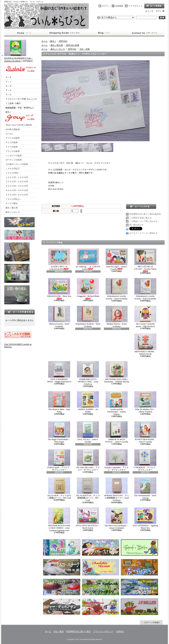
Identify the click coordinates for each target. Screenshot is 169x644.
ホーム (24, 33)
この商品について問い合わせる (143, 221)
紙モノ (9, 112)
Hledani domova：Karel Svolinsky (117, 317)
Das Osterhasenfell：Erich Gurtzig (145, 488)
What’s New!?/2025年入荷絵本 (19, 125)
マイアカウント (135, 6)
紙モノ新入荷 (12, 208)
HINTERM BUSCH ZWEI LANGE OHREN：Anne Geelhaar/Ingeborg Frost (59, 520)
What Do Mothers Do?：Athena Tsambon (145, 402)
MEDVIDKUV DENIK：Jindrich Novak (145, 344)
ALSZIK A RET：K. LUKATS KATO (59, 259)
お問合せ (144, 33)
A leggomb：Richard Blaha (88, 289)
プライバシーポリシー (103, 631)
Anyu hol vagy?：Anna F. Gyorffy (117, 259)
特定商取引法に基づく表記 (78, 631)
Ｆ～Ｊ (9, 82)
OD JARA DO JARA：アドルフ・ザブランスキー (88, 460)
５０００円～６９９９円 (17, 195)
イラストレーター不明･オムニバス (21, 99)
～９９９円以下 (13, 169)
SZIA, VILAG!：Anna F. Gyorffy (88, 432)
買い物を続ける (136, 225)
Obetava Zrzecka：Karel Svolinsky (59, 317)
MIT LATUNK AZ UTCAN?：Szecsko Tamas (145, 260)
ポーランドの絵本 (14, 160)
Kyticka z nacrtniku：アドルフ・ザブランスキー (117, 460)
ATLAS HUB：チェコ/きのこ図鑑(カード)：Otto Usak (59, 488)
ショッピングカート (154, 6)
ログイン (106, 6)
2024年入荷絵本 (13, 129)
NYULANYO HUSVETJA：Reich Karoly (88, 518)
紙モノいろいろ (13, 212)
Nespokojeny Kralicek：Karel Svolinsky (88, 317)
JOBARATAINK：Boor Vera (59, 289)
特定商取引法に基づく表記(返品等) (145, 214)
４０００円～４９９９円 (17, 190)
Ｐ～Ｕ (9, 90)
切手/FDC (63, 41)
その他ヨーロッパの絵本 (17, 164)
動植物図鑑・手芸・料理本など (20, 108)
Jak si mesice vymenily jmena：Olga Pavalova (145, 317)
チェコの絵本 (12, 142)
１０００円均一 (13, 173)
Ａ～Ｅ (9, 77)
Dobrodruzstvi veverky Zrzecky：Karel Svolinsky (117, 289)
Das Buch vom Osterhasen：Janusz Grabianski (117, 518)
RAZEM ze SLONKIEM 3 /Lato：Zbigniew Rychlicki (19, 58)
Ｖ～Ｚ (9, 95)
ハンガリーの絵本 (14, 156)
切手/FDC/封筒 (72, 45)
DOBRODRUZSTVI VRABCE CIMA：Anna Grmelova (88, 373)
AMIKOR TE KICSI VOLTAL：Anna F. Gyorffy (117, 432)
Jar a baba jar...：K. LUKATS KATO (88, 259)
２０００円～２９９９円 (17, 182)
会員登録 (119, 6)
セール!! (9, 134)
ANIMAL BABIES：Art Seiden (88, 402)
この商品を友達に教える (140, 218)
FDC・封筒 (84, 49)
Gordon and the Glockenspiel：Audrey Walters (117, 403)
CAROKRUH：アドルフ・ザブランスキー (145, 460)
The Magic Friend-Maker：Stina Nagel (59, 432)
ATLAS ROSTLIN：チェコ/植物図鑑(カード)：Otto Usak (88, 490)
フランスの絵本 (13, 151)
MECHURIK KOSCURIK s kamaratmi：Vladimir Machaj (117, 372)
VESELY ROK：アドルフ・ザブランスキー (59, 460)
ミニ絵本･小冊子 (13, 103)
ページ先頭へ (151, 622)
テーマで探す (12, 203)
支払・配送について (64, 33)
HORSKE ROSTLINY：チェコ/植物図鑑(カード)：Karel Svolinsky (117, 490)
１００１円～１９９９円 (17, 177)
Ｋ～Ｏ (9, 86)
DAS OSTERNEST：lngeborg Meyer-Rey (145, 518)
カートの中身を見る (19, 312)
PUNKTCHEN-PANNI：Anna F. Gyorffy (145, 432)
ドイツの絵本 (12, 147)
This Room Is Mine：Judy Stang (59, 402)
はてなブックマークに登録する (143, 233)
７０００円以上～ (14, 199)
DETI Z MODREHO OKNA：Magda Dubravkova (59, 372)
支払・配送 (59, 631)
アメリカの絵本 (13, 138)
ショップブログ (104, 33)
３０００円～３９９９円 (17, 186)
